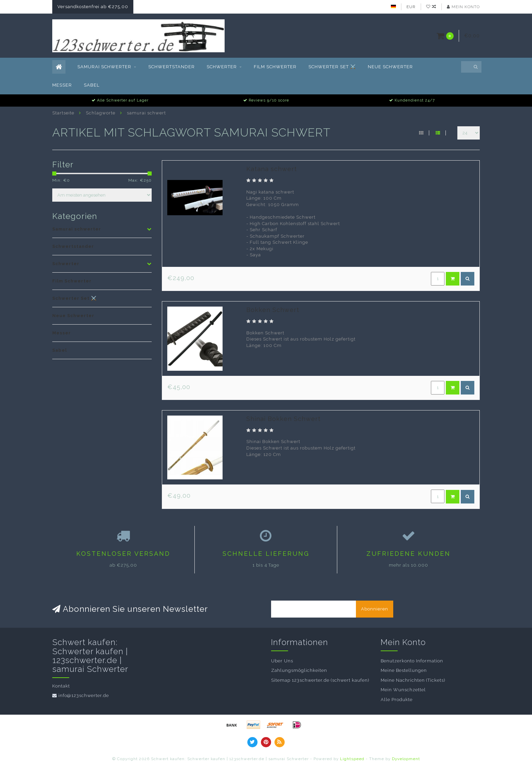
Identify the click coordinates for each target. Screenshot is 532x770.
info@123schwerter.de (84, 695)
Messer (62, 85)
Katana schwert (272, 169)
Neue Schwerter (390, 67)
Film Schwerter (275, 67)
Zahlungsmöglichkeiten (299, 670)
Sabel (92, 85)
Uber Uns (282, 661)
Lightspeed (352, 759)
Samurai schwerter (104, 67)
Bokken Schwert (273, 310)
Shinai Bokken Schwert (283, 419)
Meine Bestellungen (404, 670)
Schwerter (222, 67)
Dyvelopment (406, 759)
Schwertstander (172, 67)
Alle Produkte (397, 700)
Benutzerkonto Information (412, 661)
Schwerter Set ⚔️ (332, 67)
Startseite (63, 113)
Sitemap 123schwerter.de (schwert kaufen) (320, 680)
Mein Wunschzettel (403, 690)
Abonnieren (375, 609)
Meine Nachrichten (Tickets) (413, 680)
